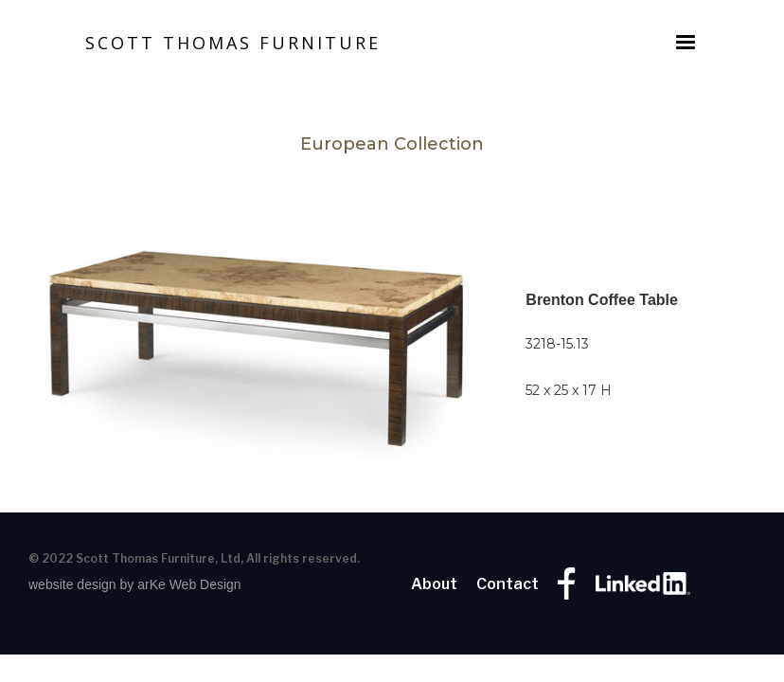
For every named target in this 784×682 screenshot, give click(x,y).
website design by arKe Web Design (135, 584)
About (434, 584)
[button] (686, 43)
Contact (508, 584)
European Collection (392, 144)
